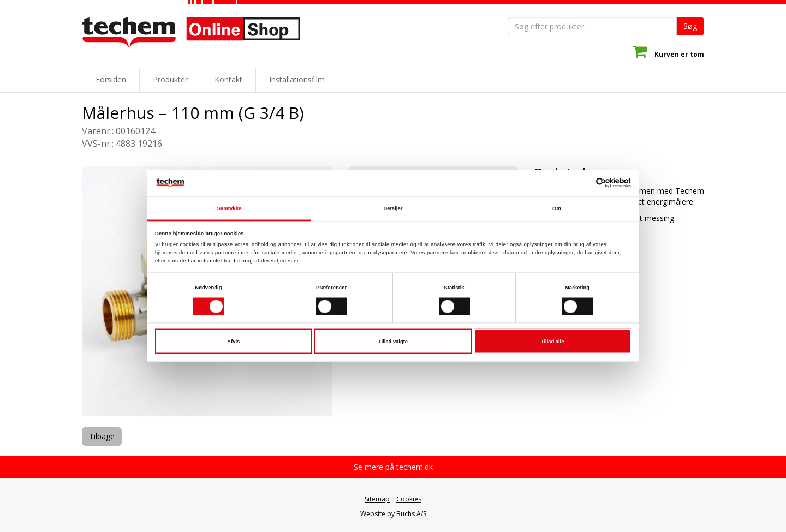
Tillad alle (552, 342)
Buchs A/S (411, 514)
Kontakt (228, 79)
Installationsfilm (297, 79)
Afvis (233, 342)
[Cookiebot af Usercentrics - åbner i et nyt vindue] (583, 183)
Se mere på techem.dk (393, 467)
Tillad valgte (393, 342)
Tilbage (102, 436)
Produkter (170, 79)
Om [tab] (557, 208)
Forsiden (111, 79)
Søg (690, 26)
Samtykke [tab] (230, 208)
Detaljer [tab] (393, 208)
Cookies (409, 499)
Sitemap (377, 499)
